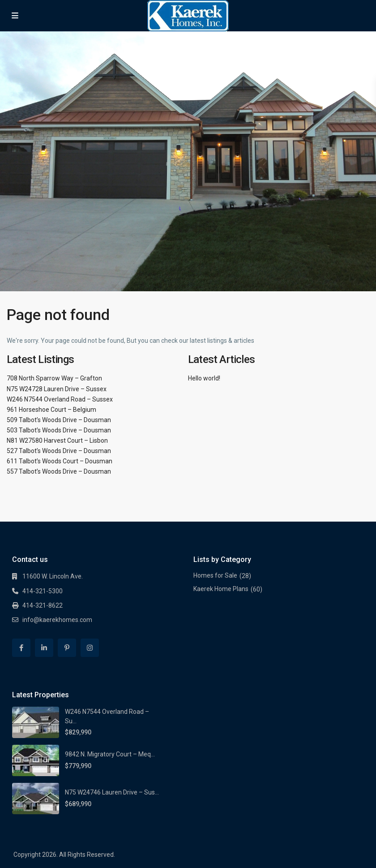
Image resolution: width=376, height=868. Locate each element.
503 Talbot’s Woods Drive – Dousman (59, 430)
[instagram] (90, 648)
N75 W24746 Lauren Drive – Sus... (112, 792)
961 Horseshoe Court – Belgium (51, 410)
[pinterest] (67, 648)
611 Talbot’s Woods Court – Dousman (60, 461)
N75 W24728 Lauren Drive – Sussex (57, 389)
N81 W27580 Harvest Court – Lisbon (57, 440)
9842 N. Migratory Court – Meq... (110, 754)
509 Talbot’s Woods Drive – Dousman (59, 420)
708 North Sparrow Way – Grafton (54, 378)
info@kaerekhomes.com (57, 620)
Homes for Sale (215, 575)
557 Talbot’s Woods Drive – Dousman (59, 471)
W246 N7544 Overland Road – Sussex (60, 399)
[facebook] (21, 648)
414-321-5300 (43, 591)
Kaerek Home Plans (221, 589)
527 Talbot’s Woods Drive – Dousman (59, 451)
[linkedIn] (44, 648)
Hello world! (204, 378)
